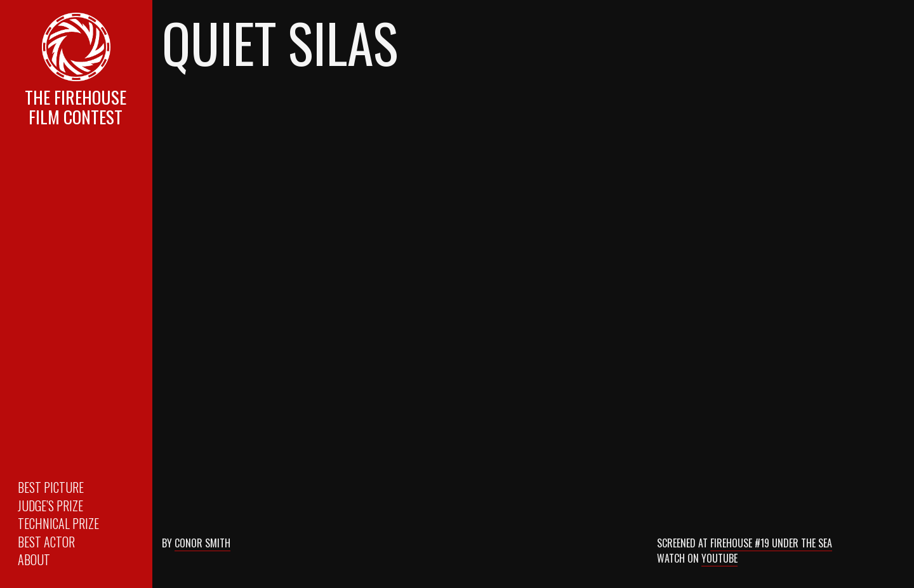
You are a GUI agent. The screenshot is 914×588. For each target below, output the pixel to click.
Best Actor (46, 542)
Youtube (719, 558)
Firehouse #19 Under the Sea (771, 543)
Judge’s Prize (50, 506)
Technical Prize (58, 523)
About (34, 559)
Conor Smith (202, 543)
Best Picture (51, 487)
